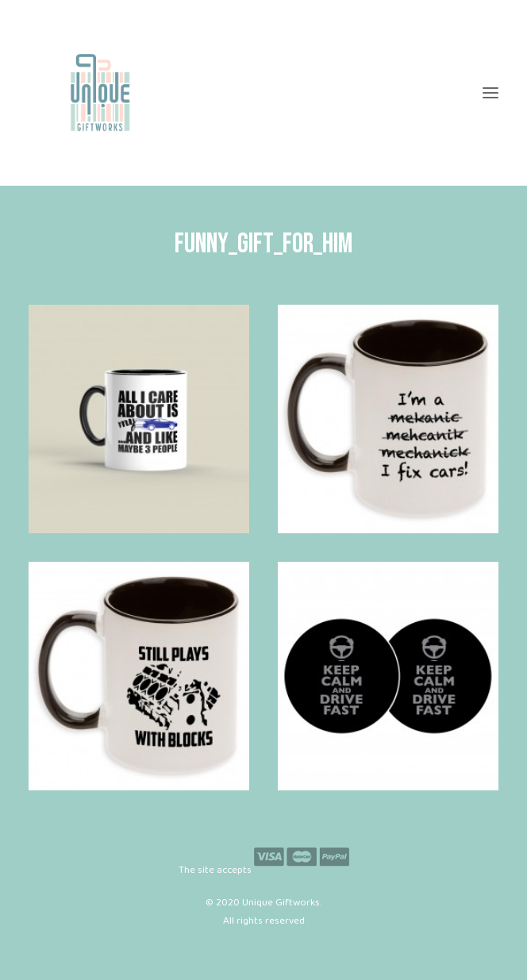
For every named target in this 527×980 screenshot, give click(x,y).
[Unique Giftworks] (263, 93)
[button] (490, 93)
